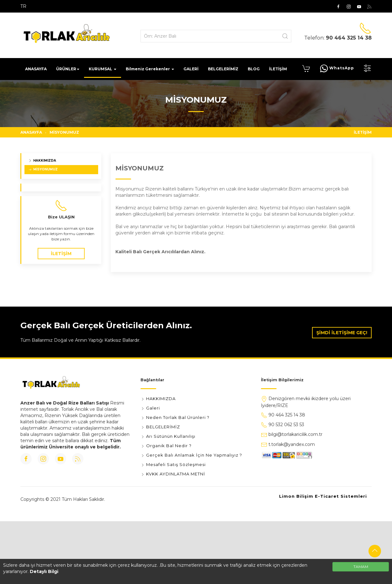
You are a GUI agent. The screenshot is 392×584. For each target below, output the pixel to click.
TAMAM (361, 567)
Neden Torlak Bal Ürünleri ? (175, 417)
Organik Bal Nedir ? (166, 446)
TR (23, 6)
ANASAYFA (36, 69)
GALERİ (191, 69)
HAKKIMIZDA (42, 161)
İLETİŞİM (278, 69)
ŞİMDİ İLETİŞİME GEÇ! (342, 333)
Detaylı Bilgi (44, 571)
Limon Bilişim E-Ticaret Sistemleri (323, 496)
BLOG (254, 69)
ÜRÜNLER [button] (68, 69)
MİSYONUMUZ (64, 132)
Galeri (150, 408)
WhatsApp (337, 68)
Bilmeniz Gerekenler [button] (150, 69)
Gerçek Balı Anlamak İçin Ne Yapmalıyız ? (191, 455)
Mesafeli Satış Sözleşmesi (173, 464)
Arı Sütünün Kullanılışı (168, 436)
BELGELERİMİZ (223, 69)
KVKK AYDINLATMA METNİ (173, 474)
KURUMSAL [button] (103, 69)
